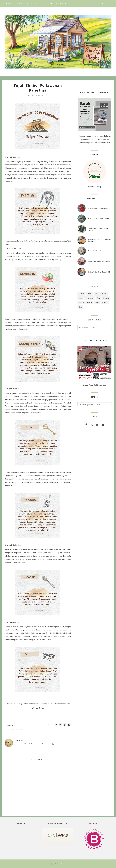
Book (97, 294)
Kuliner (90, 303)
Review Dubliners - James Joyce (99, 261)
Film (98, 298)
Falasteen (20, 730)
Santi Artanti (62, 864)
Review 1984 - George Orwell (98, 219)
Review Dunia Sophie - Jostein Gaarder (98, 229)
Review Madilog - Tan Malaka (98, 208)
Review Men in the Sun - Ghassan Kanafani (100, 240)
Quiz (80, 307)
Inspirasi (82, 303)
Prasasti (105, 303)
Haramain (106, 298)
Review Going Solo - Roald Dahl (99, 272)
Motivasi (82, 298)
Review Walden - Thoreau (97, 251)
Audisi (97, 303)
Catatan (12, 730)
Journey (104, 294)
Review (89, 294)
